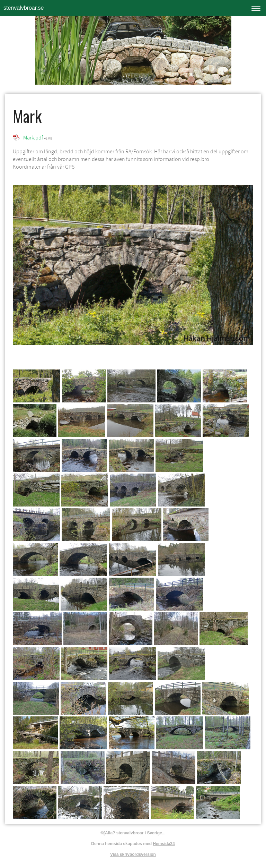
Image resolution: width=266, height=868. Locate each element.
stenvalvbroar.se (24, 8)
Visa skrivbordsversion (133, 854)
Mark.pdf (33, 138)
